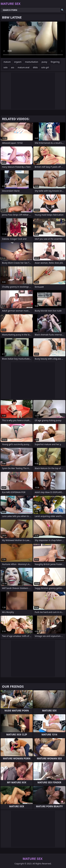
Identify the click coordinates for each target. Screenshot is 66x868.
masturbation (31, 62)
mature (7, 62)
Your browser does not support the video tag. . (33, 40)
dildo (35, 67)
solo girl (45, 67)
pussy (44, 62)
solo (5, 67)
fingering (55, 62)
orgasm (18, 62)
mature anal (24, 67)
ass (13, 67)
